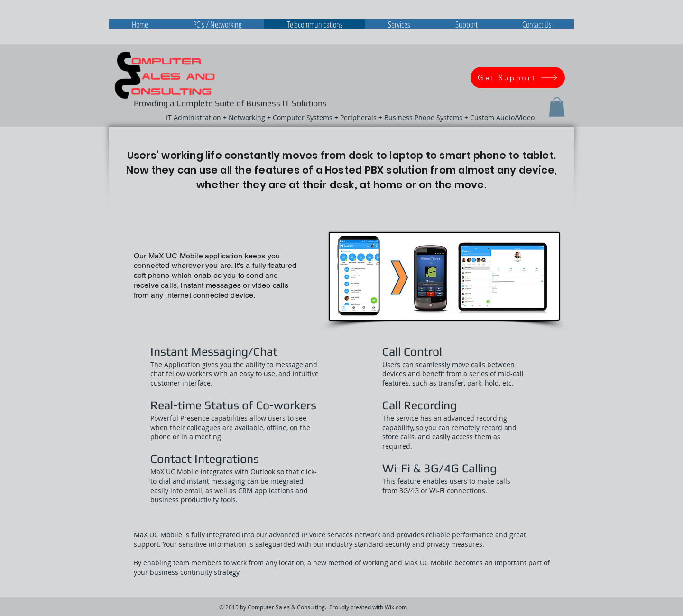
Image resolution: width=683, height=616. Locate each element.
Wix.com (396, 607)
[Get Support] (518, 78)
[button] (557, 107)
